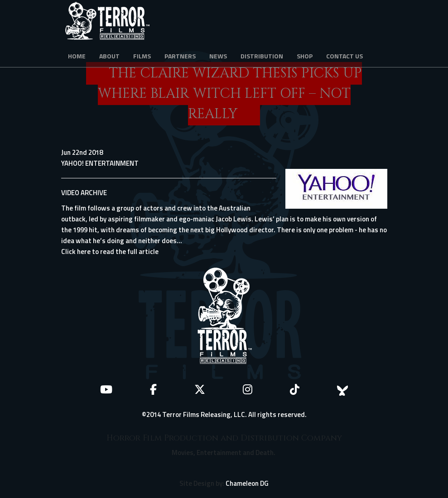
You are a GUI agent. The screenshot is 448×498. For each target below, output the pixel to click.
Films (142, 56)
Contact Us (344, 56)
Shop (305, 56)
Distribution (262, 56)
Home (77, 56)
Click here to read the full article (110, 251)
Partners (180, 56)
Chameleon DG (247, 483)
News (218, 56)
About (109, 56)
